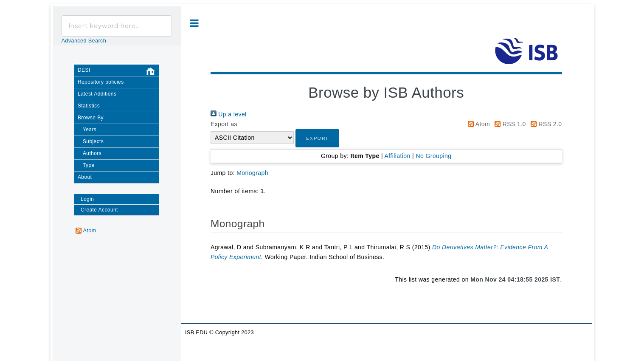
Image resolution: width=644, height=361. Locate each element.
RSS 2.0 (545, 124)
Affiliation (398, 156)
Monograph (252, 173)
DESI (118, 72)
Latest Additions (97, 94)
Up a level (229, 114)
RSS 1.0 (509, 124)
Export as (224, 124)
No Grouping (433, 156)
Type (89, 165)
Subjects (93, 141)
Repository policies (101, 82)
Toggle (194, 23)
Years (90, 130)
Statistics (89, 106)
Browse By (91, 118)
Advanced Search (84, 41)
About (85, 177)
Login (87, 199)
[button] (317, 138)
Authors (92, 153)
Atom (477, 124)
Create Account (99, 210)
